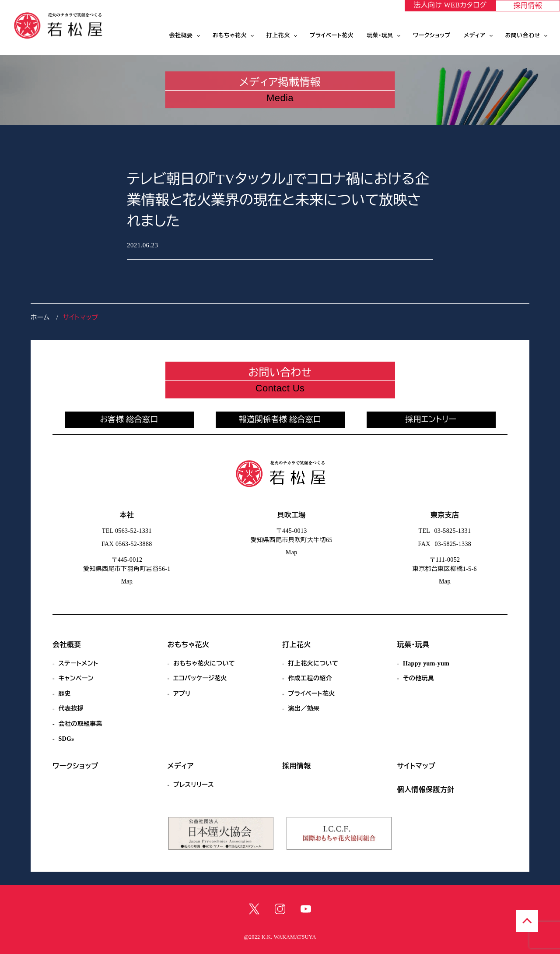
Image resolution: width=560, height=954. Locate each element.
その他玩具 (418, 678)
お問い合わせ (523, 35)
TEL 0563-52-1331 (127, 531)
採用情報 (528, 5)
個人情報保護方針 (426, 790)
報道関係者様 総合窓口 (280, 419)
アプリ (182, 694)
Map (127, 581)
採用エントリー (431, 419)
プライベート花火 (332, 35)
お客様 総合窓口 (129, 419)
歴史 (65, 694)
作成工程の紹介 (310, 678)
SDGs (66, 739)
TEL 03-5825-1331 (445, 531)
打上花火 (278, 35)
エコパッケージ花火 (200, 678)
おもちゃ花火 (230, 35)
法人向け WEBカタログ (450, 5)
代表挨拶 (71, 709)
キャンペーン (76, 678)
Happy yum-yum (426, 664)
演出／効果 (304, 709)
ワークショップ (432, 35)
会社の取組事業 (80, 724)
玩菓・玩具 (380, 35)
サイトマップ (416, 766)
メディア (475, 35)
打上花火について (313, 664)
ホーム (40, 317)
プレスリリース (194, 785)
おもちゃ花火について (204, 664)
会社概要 (181, 35)
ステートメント (78, 664)
